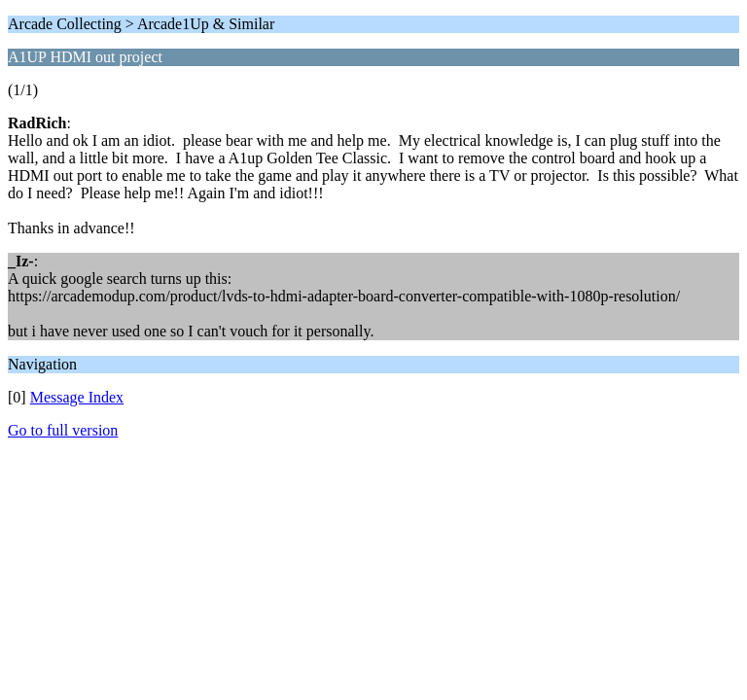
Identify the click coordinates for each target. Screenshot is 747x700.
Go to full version (63, 430)
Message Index (77, 397)
